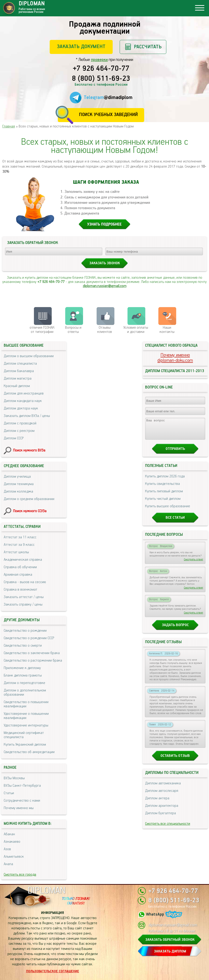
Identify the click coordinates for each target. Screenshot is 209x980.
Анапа (8, 864)
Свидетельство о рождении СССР (29, 638)
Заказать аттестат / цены (24, 597)
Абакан (9, 834)
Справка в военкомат (21, 590)
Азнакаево (12, 842)
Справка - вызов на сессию (25, 582)
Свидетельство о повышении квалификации (26, 704)
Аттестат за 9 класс (19, 545)
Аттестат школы (16, 552)
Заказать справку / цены (23, 605)
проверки (99, 60)
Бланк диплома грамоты (23, 675)
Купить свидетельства (162, 488)
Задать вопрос (175, 629)
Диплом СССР (14, 438)
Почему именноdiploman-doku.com (175, 358)
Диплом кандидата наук (23, 401)
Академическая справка (23, 560)
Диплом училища (17, 477)
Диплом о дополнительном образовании (25, 693)
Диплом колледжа (18, 492)
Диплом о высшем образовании (29, 356)
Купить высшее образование (168, 510)
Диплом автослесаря (162, 795)
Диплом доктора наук (21, 408)
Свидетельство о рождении (25, 631)
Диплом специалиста (20, 364)
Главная (9, 126)
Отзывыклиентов (105, 330)
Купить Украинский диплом (25, 745)
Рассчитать (148, 47)
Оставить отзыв (175, 760)
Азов (7, 849)
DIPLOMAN (46, 891)
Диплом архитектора (162, 810)
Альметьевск (14, 857)
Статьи (9, 793)
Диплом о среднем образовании (29, 499)
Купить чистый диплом (163, 503)
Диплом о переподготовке (24, 683)
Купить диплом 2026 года (165, 481)
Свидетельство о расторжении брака (33, 661)
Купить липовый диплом (164, 495)
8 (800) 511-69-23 (101, 79)
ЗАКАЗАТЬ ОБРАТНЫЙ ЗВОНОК (170, 940)
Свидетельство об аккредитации (29, 752)
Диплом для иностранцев (24, 393)
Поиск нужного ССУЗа (30, 511)
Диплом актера (157, 802)
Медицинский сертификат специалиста (24, 735)
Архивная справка (18, 575)
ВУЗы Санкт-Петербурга (22, 786)
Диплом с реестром (19, 431)
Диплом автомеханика (163, 788)
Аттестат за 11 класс (20, 537)
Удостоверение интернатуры (26, 725)
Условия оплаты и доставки (136, 330)
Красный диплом (17, 386)
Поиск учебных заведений (108, 115)
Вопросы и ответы (73, 330)
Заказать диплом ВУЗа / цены (27, 416)
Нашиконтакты (167, 330)
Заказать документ (81, 47)
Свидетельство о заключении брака (32, 653)
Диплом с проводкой (20, 423)
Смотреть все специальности (168, 828)
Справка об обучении (20, 567)
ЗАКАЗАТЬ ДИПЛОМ (170, 951)
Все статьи (175, 522)
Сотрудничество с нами (22, 801)
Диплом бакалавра (19, 371)
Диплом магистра (18, 379)
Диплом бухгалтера (160, 817)
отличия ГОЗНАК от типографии (42, 330)
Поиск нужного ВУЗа (29, 450)
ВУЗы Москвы (14, 778)
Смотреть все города (20, 875)
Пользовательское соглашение (53, 971)
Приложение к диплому (22, 668)
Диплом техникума (19, 484)
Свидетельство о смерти (23, 646)
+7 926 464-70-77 (101, 69)
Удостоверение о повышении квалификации (26, 716)
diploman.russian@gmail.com (105, 286)
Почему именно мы (19, 808)
